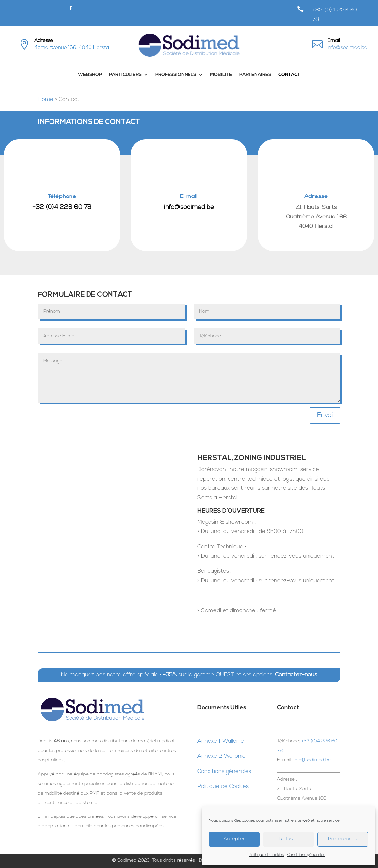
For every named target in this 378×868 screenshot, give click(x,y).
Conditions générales (306, 855)
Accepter (234, 839)
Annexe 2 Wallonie (221, 756)
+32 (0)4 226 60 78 (62, 207)
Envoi (325, 415)
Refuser (288, 839)
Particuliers (125, 75)
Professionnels (176, 75)
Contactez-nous (296, 675)
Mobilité (221, 75)
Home (46, 100)
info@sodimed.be (347, 48)
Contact (289, 75)
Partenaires (255, 75)
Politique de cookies (266, 855)
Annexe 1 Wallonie (221, 741)
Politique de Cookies (223, 786)
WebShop (90, 75)
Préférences (343, 839)
